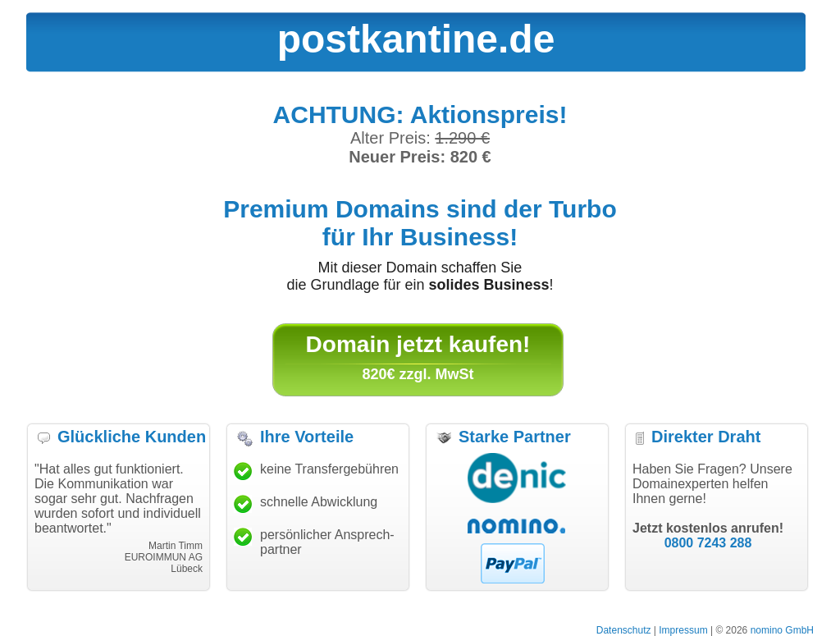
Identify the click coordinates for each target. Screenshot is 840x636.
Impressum (683, 630)
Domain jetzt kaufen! (418, 344)
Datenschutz (624, 630)
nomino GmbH (782, 630)
